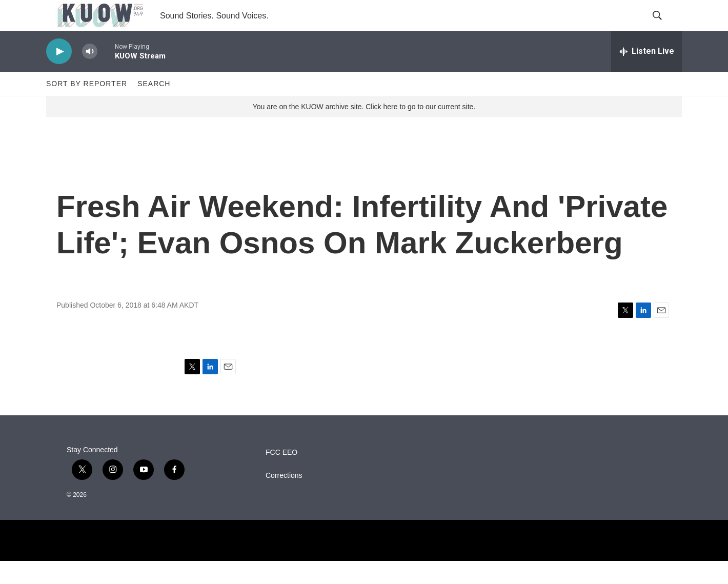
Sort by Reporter (87, 107)
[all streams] (646, 74)
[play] (59, 75)
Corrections (284, 499)
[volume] (90, 75)
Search (154, 107)
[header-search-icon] (665, 27)
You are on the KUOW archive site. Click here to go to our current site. (364, 130)
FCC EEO (281, 476)
